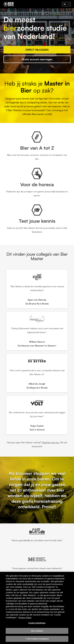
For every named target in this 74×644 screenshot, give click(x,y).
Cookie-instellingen (37, 623)
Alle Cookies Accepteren (38, 639)
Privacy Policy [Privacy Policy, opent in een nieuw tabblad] (25, 618)
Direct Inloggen (37, 50)
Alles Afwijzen (37, 631)
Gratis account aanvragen (37, 59)
